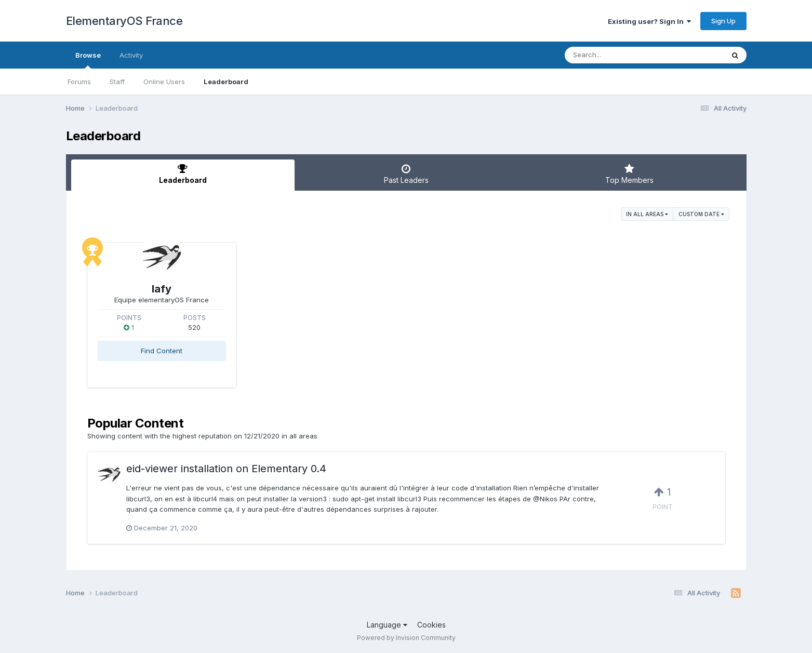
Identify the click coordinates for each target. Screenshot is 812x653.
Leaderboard (226, 82)
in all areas (647, 214)
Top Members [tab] (630, 174)
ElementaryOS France (124, 21)
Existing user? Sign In (649, 21)
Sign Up (723, 21)
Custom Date (701, 214)
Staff (117, 82)
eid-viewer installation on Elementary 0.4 (226, 469)
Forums (79, 82)
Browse (88, 60)
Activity (131, 55)
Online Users (164, 82)
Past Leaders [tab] (406, 174)
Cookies (431, 625)
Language (387, 625)
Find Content (162, 351)
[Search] (616, 55)
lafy (162, 289)
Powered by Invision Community (406, 638)
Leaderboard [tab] (183, 174)
